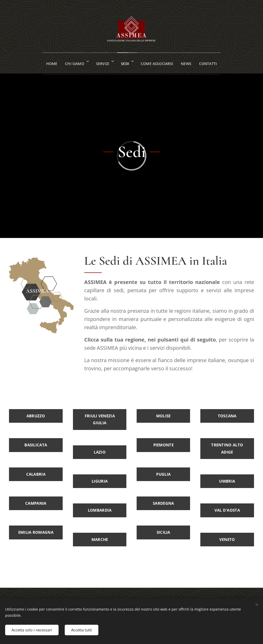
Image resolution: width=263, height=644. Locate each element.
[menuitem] (47, 63)
